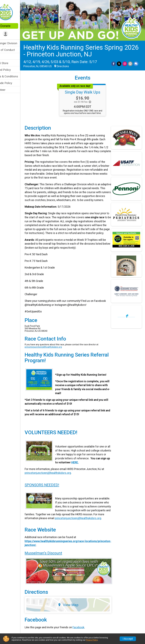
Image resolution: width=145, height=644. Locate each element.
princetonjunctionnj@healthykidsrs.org (52, 352)
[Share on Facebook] (114, 61)
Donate (15, 26)
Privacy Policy (92, 640)
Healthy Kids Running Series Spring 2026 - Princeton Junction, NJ (82, 48)
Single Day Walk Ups (87, 89)
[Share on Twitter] (120, 61)
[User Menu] (15, 34)
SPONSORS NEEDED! (51, 490)
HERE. (96, 467)
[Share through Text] (136, 61)
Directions (72, 63)
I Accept (128, 639)
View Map (74, 612)
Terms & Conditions (15, 76)
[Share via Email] (130, 61)
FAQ (5, 56)
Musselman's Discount (53, 562)
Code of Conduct (13, 50)
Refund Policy (11, 70)
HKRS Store (10, 63)
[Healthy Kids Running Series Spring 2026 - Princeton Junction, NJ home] (15, 12)
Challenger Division (14, 43)
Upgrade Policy (12, 83)
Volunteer (9, 90)
